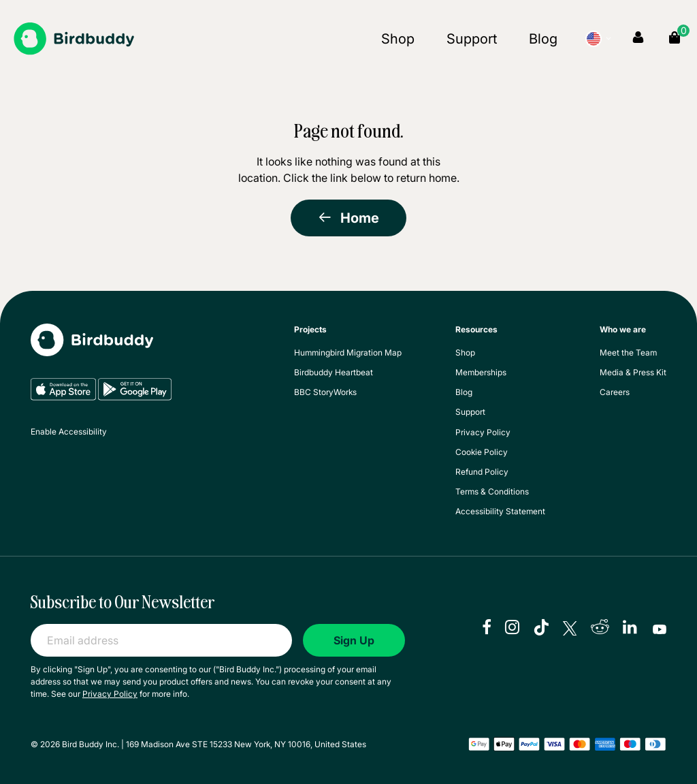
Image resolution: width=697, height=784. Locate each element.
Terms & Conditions (492, 491)
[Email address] (161, 640)
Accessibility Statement (500, 511)
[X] (570, 629)
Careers (615, 392)
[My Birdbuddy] (92, 350)
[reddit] (600, 629)
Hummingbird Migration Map (348, 352)
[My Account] (638, 38)
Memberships (481, 372)
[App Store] (64, 397)
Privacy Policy (483, 432)
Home (348, 218)
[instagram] (512, 629)
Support (472, 39)
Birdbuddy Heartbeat (334, 372)
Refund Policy (482, 472)
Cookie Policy (482, 452)
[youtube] (660, 629)
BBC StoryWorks (325, 392)
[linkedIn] (631, 629)
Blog (543, 39)
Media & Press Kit (633, 372)
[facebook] (487, 629)
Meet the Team (628, 352)
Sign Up (354, 640)
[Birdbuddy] (74, 38)
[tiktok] (541, 629)
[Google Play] (135, 397)
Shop (398, 39)
